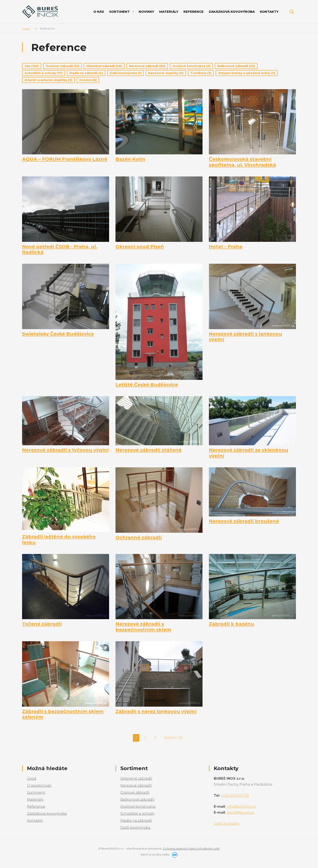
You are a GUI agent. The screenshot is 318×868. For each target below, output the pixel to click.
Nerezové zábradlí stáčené (148, 450)
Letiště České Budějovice (147, 385)
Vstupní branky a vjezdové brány (247, 73)
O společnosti (39, 786)
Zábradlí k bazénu (231, 624)
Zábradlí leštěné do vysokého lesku (59, 540)
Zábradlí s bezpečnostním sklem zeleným (63, 714)
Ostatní (88, 80)
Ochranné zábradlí (139, 538)
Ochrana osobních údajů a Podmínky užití (191, 848)
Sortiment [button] (120, 12)
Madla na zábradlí (86, 73)
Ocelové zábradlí (62, 66)
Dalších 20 (173, 738)
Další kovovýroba (125, 73)
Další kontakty (227, 824)
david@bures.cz (241, 812)
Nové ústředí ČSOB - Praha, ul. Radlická (60, 249)
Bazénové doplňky (166, 73)
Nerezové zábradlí (147, 66)
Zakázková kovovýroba (47, 814)
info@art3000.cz (241, 807)
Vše (32, 66)
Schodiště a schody (44, 73)
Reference (36, 807)
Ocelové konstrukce (191, 66)
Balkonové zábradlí (236, 66)
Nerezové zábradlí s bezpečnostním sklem (143, 627)
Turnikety (201, 73)
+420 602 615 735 (235, 795)
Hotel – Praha (226, 247)
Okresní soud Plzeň (140, 247)
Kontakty (35, 821)
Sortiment (36, 793)
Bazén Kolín (130, 159)
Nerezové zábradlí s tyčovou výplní (65, 450)
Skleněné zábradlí (104, 66)
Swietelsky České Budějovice (58, 334)
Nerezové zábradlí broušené (244, 521)
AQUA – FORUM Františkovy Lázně (65, 159)
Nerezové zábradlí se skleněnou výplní (249, 453)
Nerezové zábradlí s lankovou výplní (246, 337)
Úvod (32, 779)
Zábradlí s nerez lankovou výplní (156, 712)
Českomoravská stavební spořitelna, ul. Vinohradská (242, 162)
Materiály (35, 800)
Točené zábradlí (42, 624)
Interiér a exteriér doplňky (48, 80)
